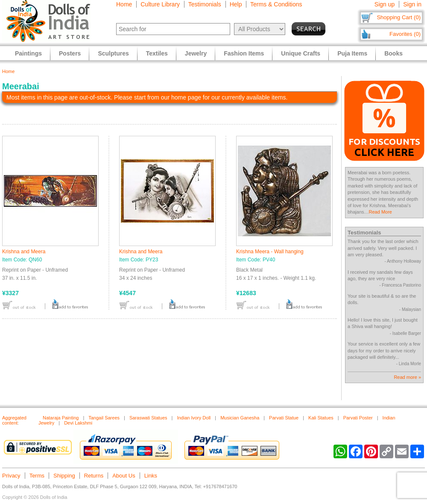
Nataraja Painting (61, 418)
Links (151, 476)
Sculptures (113, 53)
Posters (70, 53)
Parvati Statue (284, 418)
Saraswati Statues (148, 418)
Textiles (157, 53)
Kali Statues (321, 418)
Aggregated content (14, 420)
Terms (37, 476)
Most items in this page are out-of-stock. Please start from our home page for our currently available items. (147, 97)
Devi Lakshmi (78, 423)
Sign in (412, 4)
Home (124, 4)
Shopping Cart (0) (399, 17)
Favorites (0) (405, 34)
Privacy (11, 476)
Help (236, 4)
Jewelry (196, 53)
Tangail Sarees (104, 418)
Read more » (407, 377)
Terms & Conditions (276, 4)
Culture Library (160, 4)
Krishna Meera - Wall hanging (270, 252)
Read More (380, 212)
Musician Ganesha (240, 418)
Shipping (64, 476)
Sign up (385, 4)
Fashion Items (244, 53)
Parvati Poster (358, 418)
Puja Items (352, 53)
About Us (124, 476)
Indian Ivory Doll (194, 418)
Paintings (28, 53)
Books (393, 53)
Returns (94, 476)
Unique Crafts (301, 53)
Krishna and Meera (24, 252)
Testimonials (205, 4)
